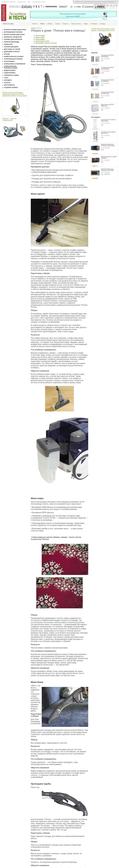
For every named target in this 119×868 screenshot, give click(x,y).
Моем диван (40, 39)
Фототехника (9, 61)
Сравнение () (112, 1)
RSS (29, 2)
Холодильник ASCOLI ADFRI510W (108, 56)
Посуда (7, 54)
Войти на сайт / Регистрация (83, 1)
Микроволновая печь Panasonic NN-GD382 (107, 170)
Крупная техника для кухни (15, 30)
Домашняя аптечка (12, 52)
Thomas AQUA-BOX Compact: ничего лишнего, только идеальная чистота (103, 30)
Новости (35, 24)
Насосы (7, 83)
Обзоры (50, 24)
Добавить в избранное (9, 2)
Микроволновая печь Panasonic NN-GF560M (108, 145)
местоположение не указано (100, 1)
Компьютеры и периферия (15, 64)
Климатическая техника (14, 57)
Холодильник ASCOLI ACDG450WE (108, 68)
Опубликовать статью (39, 2)
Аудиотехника (10, 73)
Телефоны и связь (11, 75)
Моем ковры (40, 37)
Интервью (94, 24)
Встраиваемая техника (13, 32)
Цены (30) (107, 174)
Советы (58, 24)
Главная (33, 28)
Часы (6, 78)
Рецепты (66, 24)
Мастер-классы (76, 24)
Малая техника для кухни (14, 35)
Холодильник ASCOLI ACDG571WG (108, 93)
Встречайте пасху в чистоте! (46, 43)
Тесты (39, 28)
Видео (86, 24)
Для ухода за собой (12, 49)
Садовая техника (11, 88)
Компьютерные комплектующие (11, 67)
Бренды (103, 24)
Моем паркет (40, 36)
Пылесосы (8, 44)
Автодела (8, 80)
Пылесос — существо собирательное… (9, 119)
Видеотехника (10, 70)
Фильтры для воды (12, 42)
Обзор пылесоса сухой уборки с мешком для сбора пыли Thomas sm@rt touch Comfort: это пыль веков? (15, 94)
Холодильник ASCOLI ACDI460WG (108, 81)
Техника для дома (11, 47)
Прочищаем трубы (42, 41)
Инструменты (9, 85)
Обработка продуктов (13, 37)
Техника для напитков (13, 39)
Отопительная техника (13, 59)
